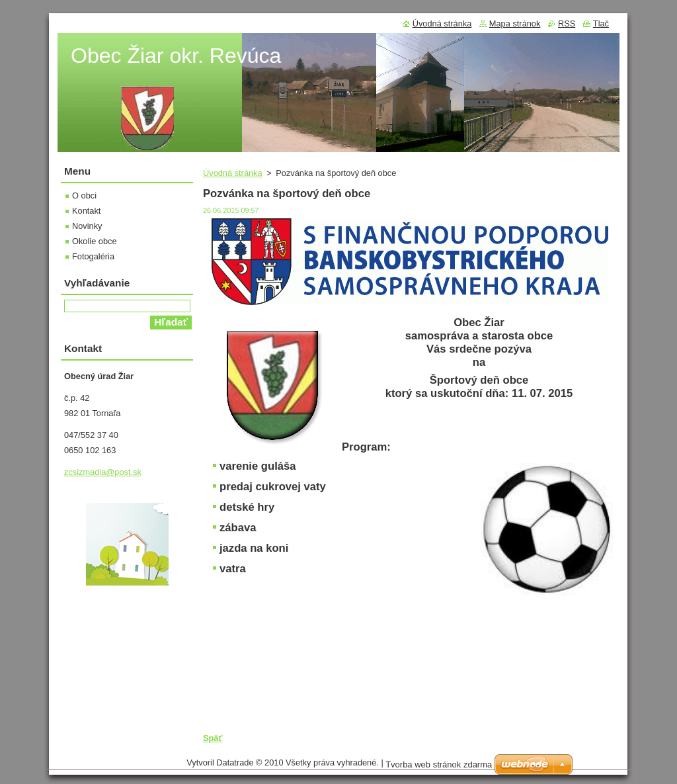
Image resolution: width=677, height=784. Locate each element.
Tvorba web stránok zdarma (439, 764)
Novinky (87, 226)
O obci (84, 196)
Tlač (601, 23)
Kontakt (86, 211)
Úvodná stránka (233, 173)
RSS (567, 23)
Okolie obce (95, 241)
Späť (213, 738)
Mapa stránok (515, 23)
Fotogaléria (93, 256)
